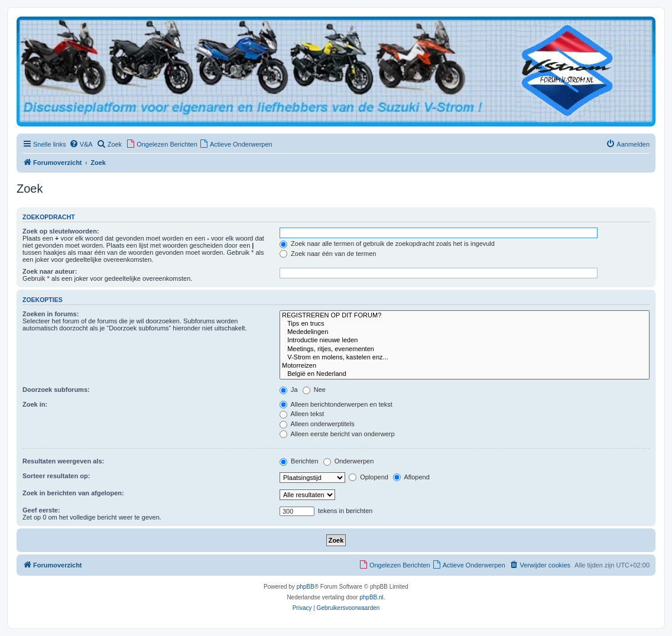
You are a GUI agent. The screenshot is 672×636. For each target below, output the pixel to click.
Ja (289, 390)
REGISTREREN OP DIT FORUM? (465, 316)
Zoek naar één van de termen (328, 254)
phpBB (306, 587)
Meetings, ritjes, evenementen (465, 349)
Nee (314, 390)
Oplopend (369, 477)
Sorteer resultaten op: (56, 476)
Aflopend (411, 477)
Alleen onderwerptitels (317, 424)
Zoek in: (35, 404)
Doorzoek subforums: (56, 390)
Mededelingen (465, 332)
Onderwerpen (349, 461)
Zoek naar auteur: (50, 271)
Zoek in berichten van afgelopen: (73, 493)
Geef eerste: (41, 510)
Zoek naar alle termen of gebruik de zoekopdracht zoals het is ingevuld (387, 244)
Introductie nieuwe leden (465, 340)
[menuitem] (81, 144)
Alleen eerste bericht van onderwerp (337, 434)
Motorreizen (465, 366)
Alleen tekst (302, 414)
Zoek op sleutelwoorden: (61, 231)
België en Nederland (465, 374)
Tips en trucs (465, 324)
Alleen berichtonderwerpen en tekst (336, 404)
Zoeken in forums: (51, 314)
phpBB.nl (371, 597)
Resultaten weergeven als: (63, 461)
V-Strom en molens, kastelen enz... (465, 358)
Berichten (299, 461)
